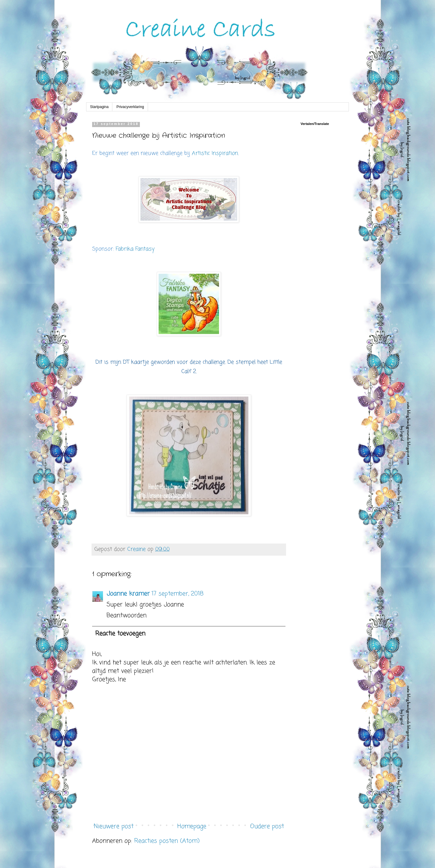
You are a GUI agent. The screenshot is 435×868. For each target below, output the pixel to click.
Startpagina (99, 107)
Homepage (192, 827)
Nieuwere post (114, 827)
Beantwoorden (127, 616)
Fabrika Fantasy (135, 249)
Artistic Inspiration (215, 153)
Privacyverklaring (130, 107)
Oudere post (267, 827)
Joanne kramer (128, 594)
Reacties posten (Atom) (167, 841)
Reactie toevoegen (120, 634)
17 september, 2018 (178, 594)
